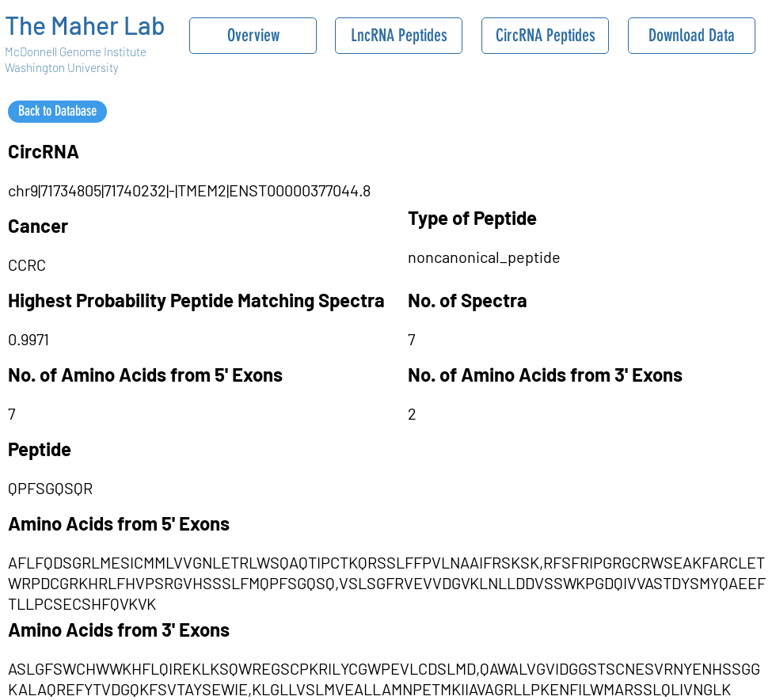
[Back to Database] (57, 112)
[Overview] (253, 36)
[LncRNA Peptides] (399, 36)
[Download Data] (692, 36)
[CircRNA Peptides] (545, 36)
